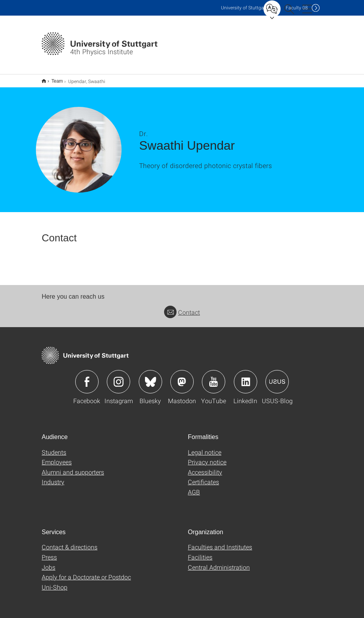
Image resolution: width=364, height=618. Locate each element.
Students (54, 447)
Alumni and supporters (73, 467)
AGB (194, 487)
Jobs (49, 562)
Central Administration (219, 562)
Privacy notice (207, 457)
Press (49, 552)
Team (53, 78)
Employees (57, 457)
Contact (182, 307)
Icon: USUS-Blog (277, 377)
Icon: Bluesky (150, 377)
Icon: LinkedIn (246, 377)
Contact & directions (70, 542)
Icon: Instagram (118, 377)
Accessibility (205, 467)
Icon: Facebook (87, 377)
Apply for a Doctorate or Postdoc (86, 572)
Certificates (203, 477)
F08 (297, 8)
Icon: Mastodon (182, 377)
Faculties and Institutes (220, 542)
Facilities (200, 552)
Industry (53, 477)
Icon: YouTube (214, 377)
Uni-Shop (55, 582)
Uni (244, 8)
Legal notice (205, 447)
